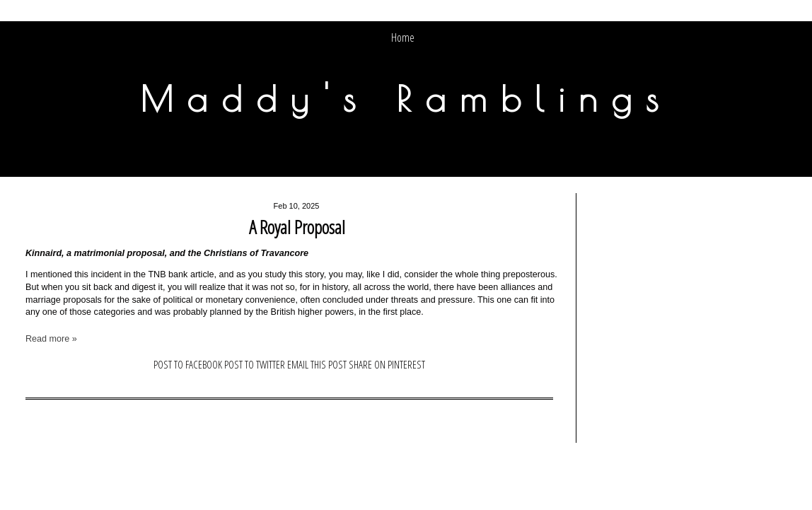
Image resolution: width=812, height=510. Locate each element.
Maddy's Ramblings (406, 98)
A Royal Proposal (297, 227)
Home (403, 37)
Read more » (51, 339)
